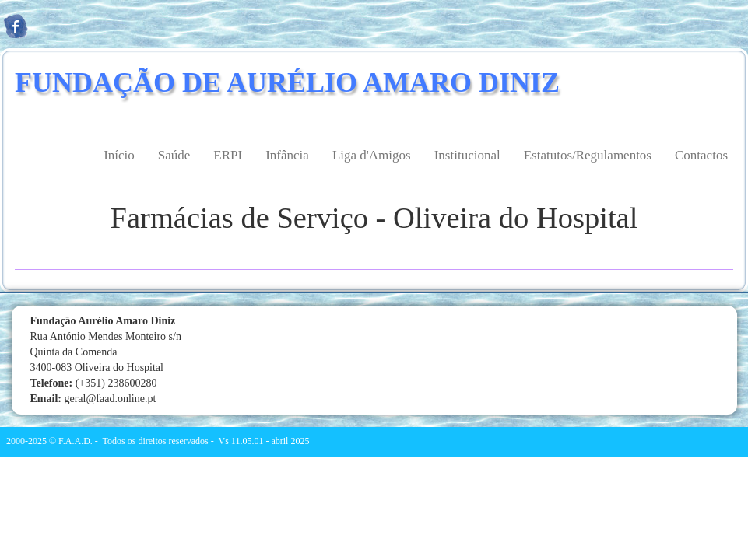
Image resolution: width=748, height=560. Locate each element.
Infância (287, 155)
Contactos (701, 155)
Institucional (467, 155)
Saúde (174, 155)
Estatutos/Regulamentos (588, 155)
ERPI (228, 155)
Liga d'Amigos (372, 155)
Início (119, 155)
